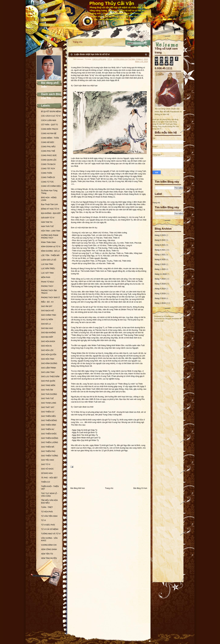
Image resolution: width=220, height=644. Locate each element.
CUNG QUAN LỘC (49, 160)
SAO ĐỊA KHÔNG (48, 333)
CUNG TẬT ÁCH (48, 169)
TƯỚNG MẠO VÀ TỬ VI (51, 534)
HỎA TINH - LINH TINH (51, 231)
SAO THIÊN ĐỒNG (49, 420)
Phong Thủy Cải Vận (112, 3)
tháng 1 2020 (160, 269)
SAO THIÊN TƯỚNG (50, 456)
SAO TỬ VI (46, 464)
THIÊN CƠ (45, 482)
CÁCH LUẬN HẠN (49, 120)
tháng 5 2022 (160, 240)
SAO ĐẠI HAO (47, 328)
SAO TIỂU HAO (48, 460)
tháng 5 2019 (160, 284)
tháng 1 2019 (160, 303)
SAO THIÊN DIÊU (48, 416)
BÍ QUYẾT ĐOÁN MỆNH (51, 112)
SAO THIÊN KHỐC (49, 434)
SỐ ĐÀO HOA (47, 473)
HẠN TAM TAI (47, 222)
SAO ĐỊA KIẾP (47, 337)
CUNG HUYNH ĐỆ (49, 133)
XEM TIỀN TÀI (47, 554)
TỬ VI (43, 520)
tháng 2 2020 (160, 264)
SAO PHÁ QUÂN (48, 381)
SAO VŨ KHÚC (47, 469)
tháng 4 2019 (160, 289)
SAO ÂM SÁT (47, 306)
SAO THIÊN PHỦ (48, 451)
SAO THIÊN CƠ (48, 412)
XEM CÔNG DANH (49, 549)
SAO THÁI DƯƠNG (49, 394)
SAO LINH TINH (48, 372)
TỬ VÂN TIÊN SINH (49, 516)
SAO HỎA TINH (48, 359)
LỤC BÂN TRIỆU (48, 269)
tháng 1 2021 (160, 255)
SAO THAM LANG (49, 403)
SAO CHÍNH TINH (49, 315)
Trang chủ (78, 42)
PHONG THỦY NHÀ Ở (50, 298)
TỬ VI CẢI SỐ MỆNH (50, 529)
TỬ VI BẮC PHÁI (48, 525)
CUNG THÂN (47, 173)
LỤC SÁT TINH (47, 273)
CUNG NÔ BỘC (48, 142)
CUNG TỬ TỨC (47, 182)
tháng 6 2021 (160, 245)
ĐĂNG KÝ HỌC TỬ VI (50, 209)
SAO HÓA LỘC (47, 350)
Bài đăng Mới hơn (78, 488)
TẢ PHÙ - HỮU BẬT (49, 478)
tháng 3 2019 (160, 294)
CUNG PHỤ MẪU (48, 147)
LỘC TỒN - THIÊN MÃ (50, 255)
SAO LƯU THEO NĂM (50, 377)
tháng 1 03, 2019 (141, 61)
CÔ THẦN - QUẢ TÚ (50, 125)
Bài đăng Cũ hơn (140, 488)
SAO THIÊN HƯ (48, 429)
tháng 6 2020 (160, 260)
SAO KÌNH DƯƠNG (49, 363)
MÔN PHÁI (46, 277)
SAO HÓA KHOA (48, 341)
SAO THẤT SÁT (48, 407)
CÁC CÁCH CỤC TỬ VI (51, 116)
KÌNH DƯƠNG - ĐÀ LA (50, 251)
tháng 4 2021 (160, 250)
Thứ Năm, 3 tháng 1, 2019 (138, 59)
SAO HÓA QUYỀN (49, 355)
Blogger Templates (172, 319)
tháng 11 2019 (161, 274)
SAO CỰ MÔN (47, 319)
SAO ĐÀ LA (46, 324)
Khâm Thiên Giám (49, 242)
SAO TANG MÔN (48, 385)
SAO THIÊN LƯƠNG (50, 442)
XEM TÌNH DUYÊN (49, 558)
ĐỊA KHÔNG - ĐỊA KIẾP (51, 213)
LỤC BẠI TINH (47, 264)
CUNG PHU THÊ (48, 151)
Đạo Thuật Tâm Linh (50, 204)
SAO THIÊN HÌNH (49, 425)
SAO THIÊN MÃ (48, 447)
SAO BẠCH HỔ (47, 311)
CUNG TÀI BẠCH (48, 164)
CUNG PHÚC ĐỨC (49, 155)
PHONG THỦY (47, 286)
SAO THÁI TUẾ (47, 399)
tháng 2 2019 (160, 298)
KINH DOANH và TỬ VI (51, 247)
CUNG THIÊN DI (48, 177)
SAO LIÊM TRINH (48, 368)
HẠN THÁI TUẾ (47, 226)
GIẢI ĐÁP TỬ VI (48, 218)
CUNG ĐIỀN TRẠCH (50, 129)
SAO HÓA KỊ (46, 346)
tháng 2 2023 (160, 235)
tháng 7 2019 (160, 279)
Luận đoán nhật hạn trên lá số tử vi (92, 54)
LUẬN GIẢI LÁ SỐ (49, 260)
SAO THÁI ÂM (47, 390)
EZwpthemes (169, 316)
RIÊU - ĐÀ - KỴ (47, 302)
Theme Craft (159, 321)
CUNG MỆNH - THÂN (50, 138)
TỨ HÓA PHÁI (47, 512)
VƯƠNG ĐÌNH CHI (49, 545)
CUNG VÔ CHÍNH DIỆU (51, 186)
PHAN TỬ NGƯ (47, 282)
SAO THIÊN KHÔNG (50, 438)
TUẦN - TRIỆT (47, 507)
